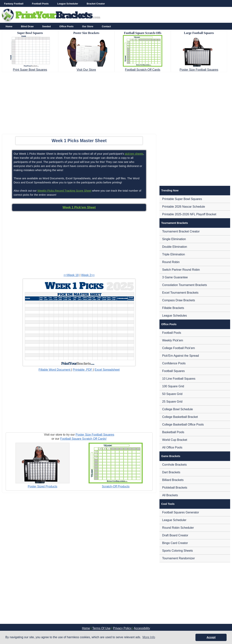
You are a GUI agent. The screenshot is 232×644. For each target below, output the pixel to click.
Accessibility (142, 628)
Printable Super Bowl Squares (182, 199)
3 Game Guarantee (175, 277)
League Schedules (175, 316)
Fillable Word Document (55, 370)
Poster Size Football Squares (199, 70)
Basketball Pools (173, 432)
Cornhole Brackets (175, 465)
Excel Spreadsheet (107, 370)
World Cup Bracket (175, 440)
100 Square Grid (173, 386)
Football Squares (174, 371)
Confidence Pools (174, 363)
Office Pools (66, 26)
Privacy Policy (123, 628)
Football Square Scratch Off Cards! (83, 439)
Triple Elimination (174, 254)
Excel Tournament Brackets (180, 293)
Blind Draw (27, 26)
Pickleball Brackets (175, 488)
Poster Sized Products (43, 486)
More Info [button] (149, 637)
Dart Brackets (171, 472)
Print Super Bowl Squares (30, 70)
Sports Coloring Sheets (178, 551)
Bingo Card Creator (175, 543)
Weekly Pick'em (173, 340)
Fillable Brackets (173, 308)
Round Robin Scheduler (178, 528)
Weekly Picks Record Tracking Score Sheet (64, 191)
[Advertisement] (116, 102)
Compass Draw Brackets (179, 300)
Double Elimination (175, 247)
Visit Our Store (86, 70)
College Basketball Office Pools (183, 425)
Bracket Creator (96, 4)
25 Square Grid (172, 402)
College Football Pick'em (179, 348)
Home (9, 26)
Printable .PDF (83, 370)
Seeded (46, 26)
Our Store (88, 26)
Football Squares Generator (181, 512)
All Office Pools (172, 447)
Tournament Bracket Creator (181, 231)
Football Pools (40, 4)
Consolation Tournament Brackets (185, 285)
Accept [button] (211, 637)
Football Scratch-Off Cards (143, 70)
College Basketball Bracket (180, 417)
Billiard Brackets (173, 480)
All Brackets (170, 495)
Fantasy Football (14, 4)
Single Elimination (174, 239)
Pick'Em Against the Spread (181, 356)
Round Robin (171, 262)
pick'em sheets (134, 154)
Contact (106, 26)
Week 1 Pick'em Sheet (79, 207)
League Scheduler (68, 4)
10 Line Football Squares (179, 379)
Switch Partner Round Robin (181, 270)
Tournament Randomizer (179, 558)
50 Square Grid (172, 394)
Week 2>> (88, 275)
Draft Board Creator (175, 535)
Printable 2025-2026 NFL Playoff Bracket (189, 214)
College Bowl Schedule (178, 409)
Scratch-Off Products (116, 486)
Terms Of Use (101, 628)
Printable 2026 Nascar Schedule (184, 207)
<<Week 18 (71, 275)
